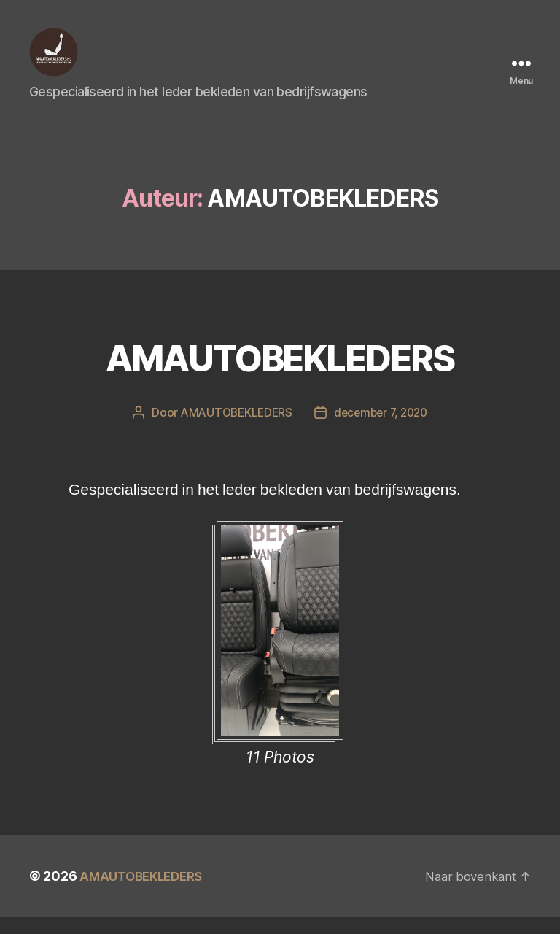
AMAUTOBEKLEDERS (280, 371)
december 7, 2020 (383, 429)
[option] (280, 666)
